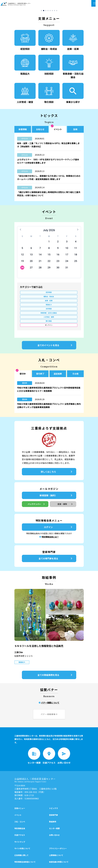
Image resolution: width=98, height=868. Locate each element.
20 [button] (31, 262)
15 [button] (49, 256)
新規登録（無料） (57, 478)
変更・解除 (65, 487)
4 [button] (76, 243)
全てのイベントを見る (55, 328)
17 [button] (67, 256)
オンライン (29, 307)
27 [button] (31, 269)
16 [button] (58, 256)
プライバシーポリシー (58, 831)
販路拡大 (29, 298)
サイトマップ (20, 824)
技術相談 (49, 298)
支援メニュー (20, 791)
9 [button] (58, 249)
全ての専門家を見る (56, 541)
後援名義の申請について (59, 844)
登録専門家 (53, 797)
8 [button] (49, 249)
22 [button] (49, 262)
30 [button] (58, 269)
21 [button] (40, 262)
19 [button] (22, 262)
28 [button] (40, 269)
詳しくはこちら (57, 454)
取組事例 (53, 804)
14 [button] (40, 256)
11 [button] (76, 249)
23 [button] (58, 262)
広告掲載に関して (21, 838)
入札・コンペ (20, 804)
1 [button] (49, 243)
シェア (37, 863)
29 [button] (49, 269)
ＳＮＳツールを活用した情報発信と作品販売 (39, 628)
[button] (41, 12)
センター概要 (54, 811)
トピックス (53, 791)
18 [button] (76, 256)
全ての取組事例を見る (55, 657)
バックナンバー (37, 487)
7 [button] (40, 249)
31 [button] (67, 269)
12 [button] (22, 256)
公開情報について (56, 838)
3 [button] (67, 243)
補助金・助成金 (49, 294)
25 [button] (76, 262)
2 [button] (58, 243)
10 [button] (67, 249)
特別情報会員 (20, 811)
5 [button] (22, 249)
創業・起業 (69, 294)
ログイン (59, 509)
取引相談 (49, 303)
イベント (18, 797)
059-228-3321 (31, 774)
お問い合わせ (54, 818)
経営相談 (29, 294)
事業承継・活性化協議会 (69, 298)
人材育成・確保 (29, 303)
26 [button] (22, 269)
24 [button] (67, 262)
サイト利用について (22, 831)
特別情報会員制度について (25, 844)
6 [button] (31, 249)
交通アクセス (20, 818)
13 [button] (31, 256)
